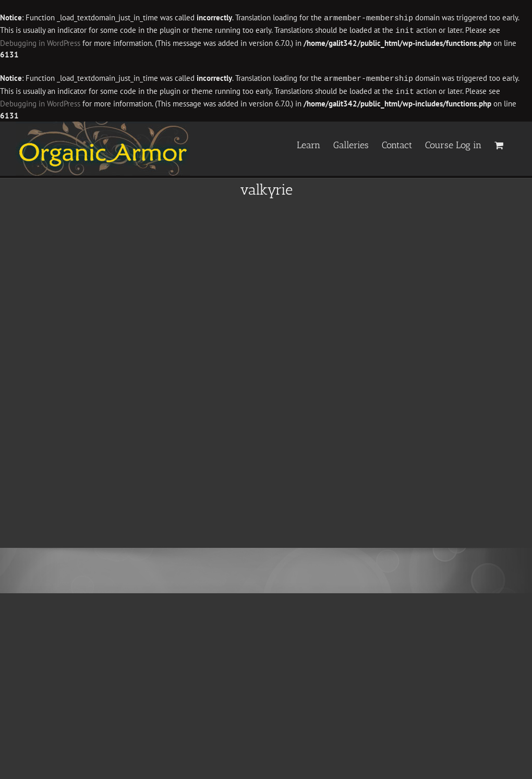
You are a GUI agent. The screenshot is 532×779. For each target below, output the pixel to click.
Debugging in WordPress (40, 42)
